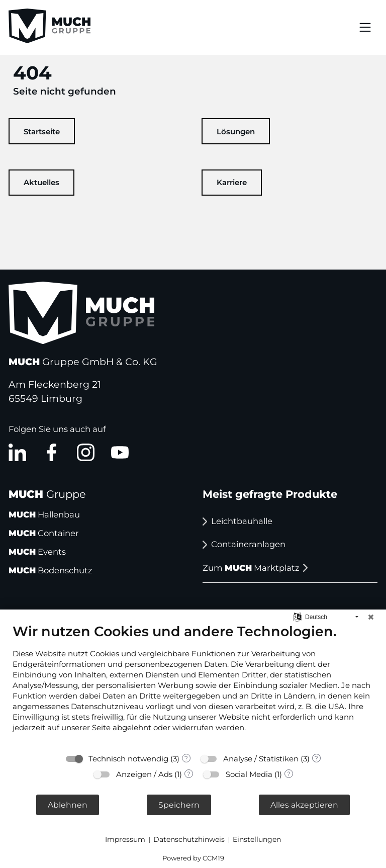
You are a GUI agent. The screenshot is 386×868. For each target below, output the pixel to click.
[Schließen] (371, 617)
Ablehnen (68, 805)
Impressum (125, 839)
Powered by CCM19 (193, 858)
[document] (193, 685)
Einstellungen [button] (257, 839)
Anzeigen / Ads (144, 774)
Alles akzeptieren (304, 805)
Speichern (179, 805)
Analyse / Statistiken (261, 759)
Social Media (249, 774)
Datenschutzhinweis (189, 839)
